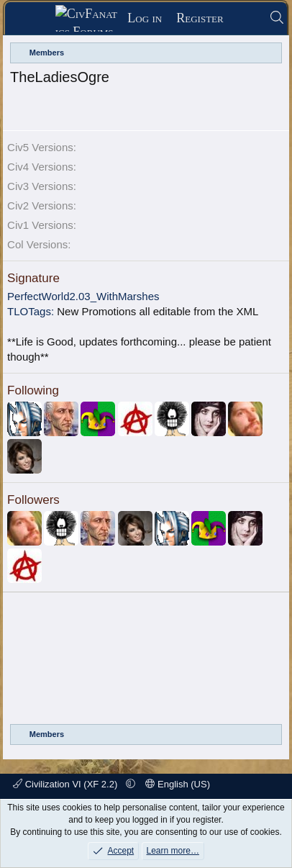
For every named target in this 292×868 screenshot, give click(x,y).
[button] (131, 784)
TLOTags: (31, 311)
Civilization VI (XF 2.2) (67, 784)
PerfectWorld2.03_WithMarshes (83, 296)
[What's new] (246, 18)
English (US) (178, 784)
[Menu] (35, 19)
